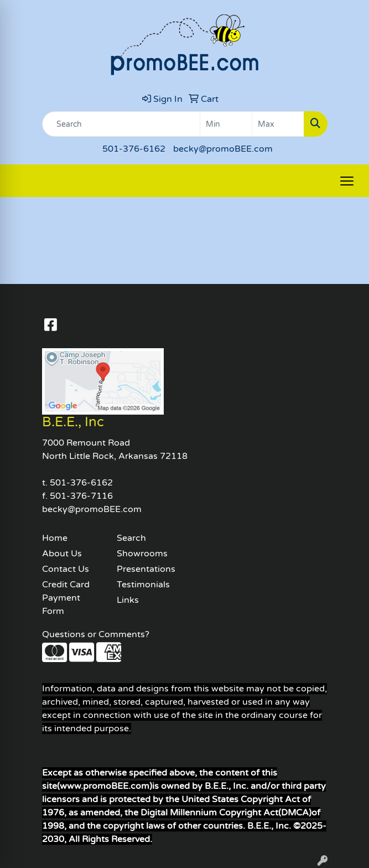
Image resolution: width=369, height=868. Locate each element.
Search (131, 538)
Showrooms (142, 554)
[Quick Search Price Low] (226, 124)
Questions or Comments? (96, 634)
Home (55, 538)
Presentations (146, 569)
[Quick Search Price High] (278, 124)
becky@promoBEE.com (223, 149)
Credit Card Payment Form (66, 598)
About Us (62, 554)
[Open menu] (347, 181)
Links (128, 600)
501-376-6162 (134, 149)
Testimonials (143, 585)
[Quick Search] (121, 124)
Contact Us (66, 569)
